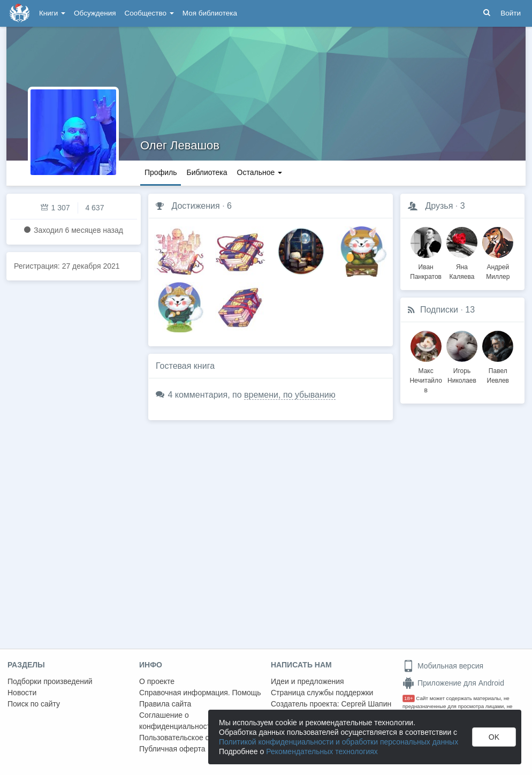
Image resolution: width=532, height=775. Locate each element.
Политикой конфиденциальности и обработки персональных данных (339, 742)
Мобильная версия (443, 666)
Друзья (439, 206)
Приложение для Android (453, 683)
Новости (22, 693)
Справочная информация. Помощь (200, 693)
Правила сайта (165, 704)
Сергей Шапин (366, 704)
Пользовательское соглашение (193, 738)
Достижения (195, 206)
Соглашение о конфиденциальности (177, 721)
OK (494, 737)
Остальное (260, 172)
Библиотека (207, 172)
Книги (52, 13)
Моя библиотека (210, 13)
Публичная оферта (172, 749)
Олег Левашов (180, 145)
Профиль (161, 172)
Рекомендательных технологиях (322, 751)
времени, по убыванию (290, 395)
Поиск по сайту (34, 704)
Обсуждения (95, 13)
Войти (511, 13)
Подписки (439, 310)
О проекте (157, 681)
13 (470, 310)
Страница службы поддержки (322, 693)
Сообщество (149, 13)
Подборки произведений (50, 681)
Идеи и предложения (307, 681)
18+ (409, 698)
